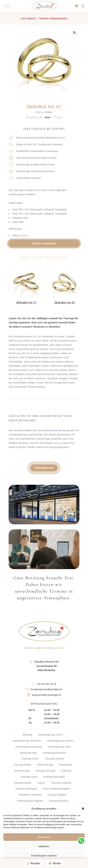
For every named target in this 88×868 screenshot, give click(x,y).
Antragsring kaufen (59, 801)
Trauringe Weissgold (26, 789)
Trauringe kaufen (22, 765)
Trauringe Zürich (30, 759)
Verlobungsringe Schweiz (60, 741)
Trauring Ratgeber (57, 795)
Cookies (45, 648)
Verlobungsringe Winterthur (27, 741)
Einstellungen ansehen (44, 856)
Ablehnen (44, 846)
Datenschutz (31, 648)
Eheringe (28, 735)
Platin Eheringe (45, 765)
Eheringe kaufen (23, 783)
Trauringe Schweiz (54, 759)
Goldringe (66, 771)
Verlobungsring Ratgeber (30, 801)
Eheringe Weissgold (54, 777)
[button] (83, 809)
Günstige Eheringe (45, 771)
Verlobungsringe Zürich (50, 735)
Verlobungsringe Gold (59, 747)
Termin (55, 863)
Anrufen (33, 863)
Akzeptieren (44, 837)
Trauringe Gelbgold (61, 783)
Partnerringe (65, 765)
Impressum (58, 648)
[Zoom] (74, 33)
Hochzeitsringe (22, 771)
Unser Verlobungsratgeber (56, 789)
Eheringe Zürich (29, 777)
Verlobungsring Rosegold (28, 747)
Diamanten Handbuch (30, 795)
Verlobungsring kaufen (54, 753)
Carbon (41, 783)
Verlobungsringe (28, 753)
